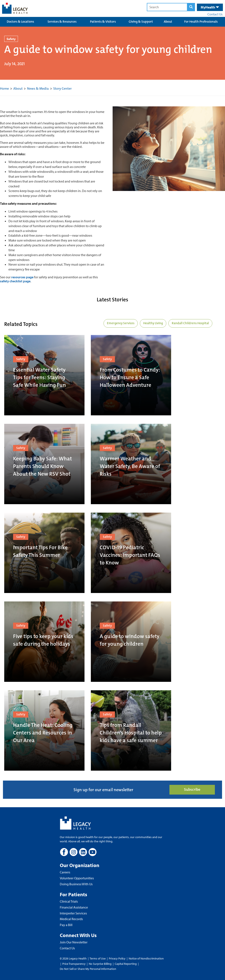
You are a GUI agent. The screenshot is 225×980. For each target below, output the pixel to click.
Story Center (62, 89)
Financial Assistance (74, 907)
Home (4, 89)
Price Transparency (74, 964)
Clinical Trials (69, 901)
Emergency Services (121, 323)
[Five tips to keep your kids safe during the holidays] (44, 642)
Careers (65, 872)
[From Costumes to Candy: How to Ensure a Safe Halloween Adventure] (131, 375)
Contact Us (215, 14)
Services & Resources (62, 22)
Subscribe (192, 789)
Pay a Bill (66, 925)
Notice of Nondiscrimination (146, 958)
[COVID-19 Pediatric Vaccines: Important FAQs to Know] (131, 553)
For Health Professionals (201, 22)
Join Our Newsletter (74, 942)
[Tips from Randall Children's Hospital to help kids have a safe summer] (131, 730)
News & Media (38, 89)
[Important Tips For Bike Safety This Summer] (44, 553)
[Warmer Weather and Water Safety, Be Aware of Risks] (131, 464)
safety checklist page (15, 281)
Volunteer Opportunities (77, 878)
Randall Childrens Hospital (190, 323)
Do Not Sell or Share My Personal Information (88, 969)
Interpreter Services (73, 913)
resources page (22, 277)
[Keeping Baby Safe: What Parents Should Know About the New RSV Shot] (44, 464)
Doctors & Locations (20, 22)
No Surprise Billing (100, 964)
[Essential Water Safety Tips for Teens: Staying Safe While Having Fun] (44, 375)
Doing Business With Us (76, 884)
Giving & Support (141, 22)
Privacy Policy (117, 958)
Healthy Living (153, 323)
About (168, 22)
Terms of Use (98, 958)
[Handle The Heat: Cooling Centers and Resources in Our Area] (44, 730)
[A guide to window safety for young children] (131, 642)
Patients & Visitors (103, 22)
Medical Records (71, 919)
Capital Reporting (126, 964)
